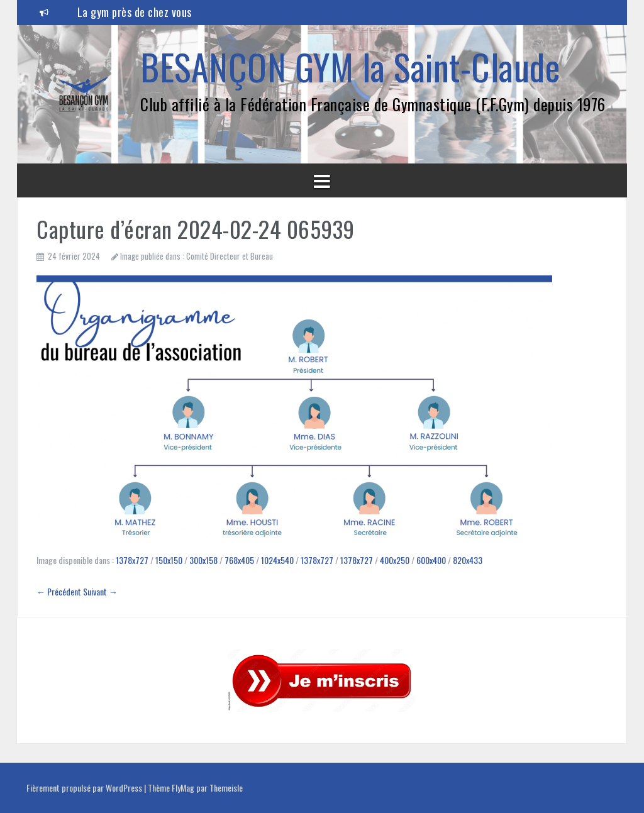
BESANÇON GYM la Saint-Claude (350, 66)
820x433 (468, 560)
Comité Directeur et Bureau (230, 256)
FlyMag (183, 788)
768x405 (239, 560)
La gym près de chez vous (135, 12)
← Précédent (59, 591)
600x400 (431, 560)
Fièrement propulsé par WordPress (85, 788)
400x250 (395, 560)
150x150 (169, 560)
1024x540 (277, 560)
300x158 (203, 560)
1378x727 (132, 560)
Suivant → (100, 591)
